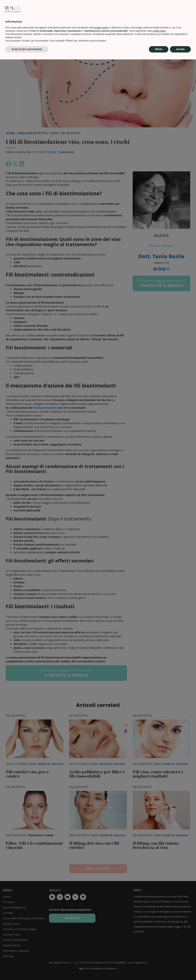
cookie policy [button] (159, 951)
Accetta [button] (180, 970)
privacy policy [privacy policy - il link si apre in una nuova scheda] (101, 948)
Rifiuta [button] (159, 970)
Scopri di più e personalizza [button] (27, 970)
